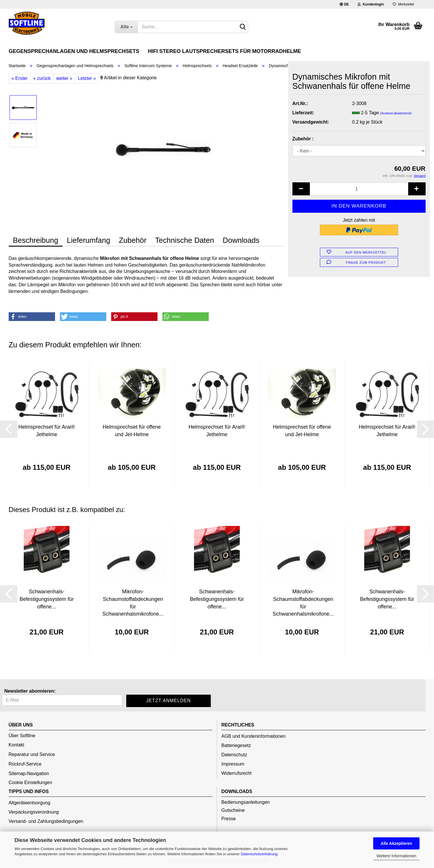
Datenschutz (234, 755)
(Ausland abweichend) (396, 113)
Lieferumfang (88, 240)
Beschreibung (36, 240)
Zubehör (132, 240)
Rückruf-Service (25, 764)
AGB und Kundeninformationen (253, 736)
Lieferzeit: (303, 113)
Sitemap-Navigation (29, 774)
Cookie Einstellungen (30, 782)
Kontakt (17, 745)
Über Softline (22, 736)
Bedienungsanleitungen (246, 802)
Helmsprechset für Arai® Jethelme (46, 431)
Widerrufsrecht (237, 773)
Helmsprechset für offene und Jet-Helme (132, 431)
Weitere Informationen (396, 856)
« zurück (42, 78)
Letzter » (87, 78)
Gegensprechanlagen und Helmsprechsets (74, 51)
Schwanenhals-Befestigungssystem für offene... (46, 599)
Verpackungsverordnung (34, 812)
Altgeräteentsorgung (30, 803)
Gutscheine (233, 810)
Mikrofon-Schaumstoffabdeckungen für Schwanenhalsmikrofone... (133, 603)
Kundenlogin (371, 4)
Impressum (233, 764)
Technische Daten (185, 240)
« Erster (20, 78)
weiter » (64, 78)
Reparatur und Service (32, 754)
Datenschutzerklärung (259, 854)
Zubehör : (303, 139)
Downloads (241, 240)
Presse (229, 819)
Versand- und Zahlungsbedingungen (46, 821)
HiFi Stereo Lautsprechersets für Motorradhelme (225, 51)
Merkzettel (403, 4)
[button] (32, 317)
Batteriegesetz (236, 745)
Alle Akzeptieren (396, 843)
